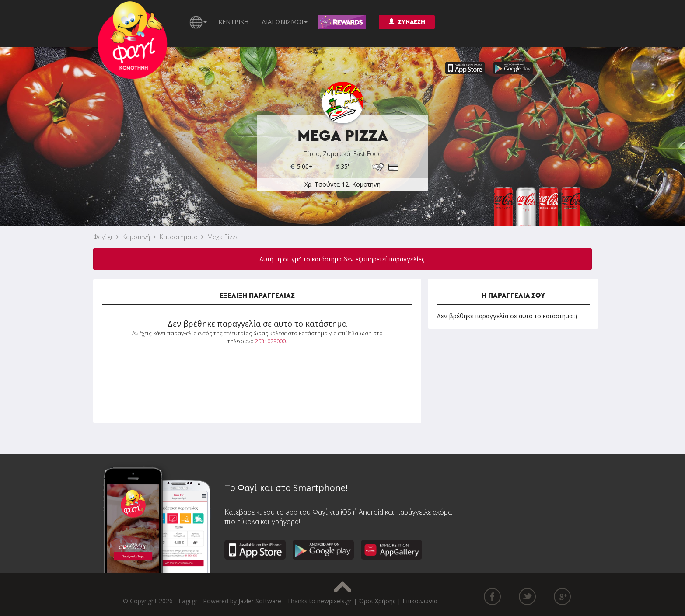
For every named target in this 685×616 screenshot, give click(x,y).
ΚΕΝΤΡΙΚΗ (233, 22)
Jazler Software (260, 601)
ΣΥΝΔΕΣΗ (407, 22)
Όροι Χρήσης (377, 601)
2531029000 (270, 341)
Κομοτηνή (136, 237)
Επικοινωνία (420, 601)
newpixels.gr (334, 601)
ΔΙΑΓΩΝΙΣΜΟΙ (285, 22)
